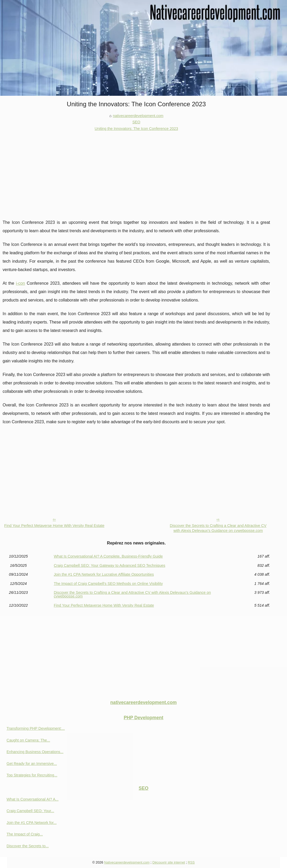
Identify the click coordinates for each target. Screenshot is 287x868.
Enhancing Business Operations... (35, 752)
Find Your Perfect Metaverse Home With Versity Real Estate (54, 526)
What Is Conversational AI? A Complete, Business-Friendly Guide (108, 556)
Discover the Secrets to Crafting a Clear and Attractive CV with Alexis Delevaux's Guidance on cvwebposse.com (218, 528)
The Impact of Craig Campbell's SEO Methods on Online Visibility (108, 584)
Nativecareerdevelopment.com (127, 862)
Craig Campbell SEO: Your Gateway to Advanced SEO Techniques (109, 565)
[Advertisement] (136, 171)
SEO (136, 122)
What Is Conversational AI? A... (33, 799)
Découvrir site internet (169, 862)
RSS (191, 862)
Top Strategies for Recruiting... (32, 775)
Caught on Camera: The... (28, 740)
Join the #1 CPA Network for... (32, 823)
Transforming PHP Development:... (36, 728)
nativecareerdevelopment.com (138, 116)
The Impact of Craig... (25, 834)
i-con (21, 283)
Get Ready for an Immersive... (32, 764)
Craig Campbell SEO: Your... (30, 811)
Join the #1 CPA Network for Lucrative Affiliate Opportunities (104, 574)
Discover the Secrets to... (28, 846)
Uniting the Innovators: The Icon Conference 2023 (136, 129)
